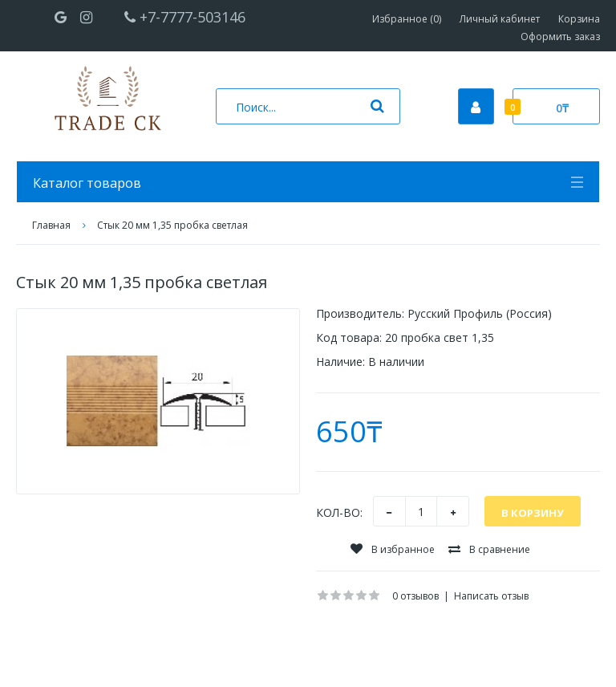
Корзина (579, 19)
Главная (51, 225)
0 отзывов (415, 596)
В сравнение (489, 549)
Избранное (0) (407, 19)
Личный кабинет (500, 19)
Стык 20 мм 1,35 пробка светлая (172, 225)
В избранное (393, 549)
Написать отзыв (491, 596)
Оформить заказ (560, 37)
